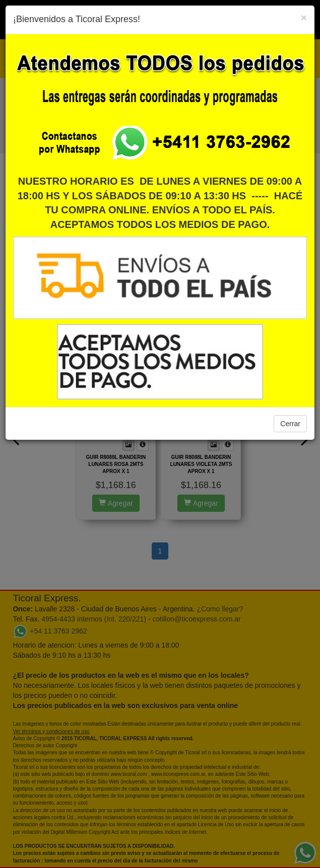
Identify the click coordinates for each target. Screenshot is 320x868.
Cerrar (290, 424)
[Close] (304, 17)
